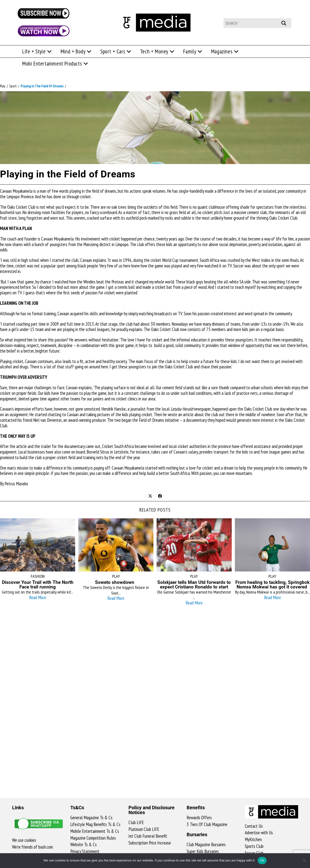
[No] (304, 860)
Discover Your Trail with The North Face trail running (38, 585)
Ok (262, 860)
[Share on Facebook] (160, 496)
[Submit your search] (286, 22)
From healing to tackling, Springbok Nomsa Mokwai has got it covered (272, 585)
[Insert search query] (257, 23)
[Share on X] (150, 496)
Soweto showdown (116, 582)
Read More (38, 597)
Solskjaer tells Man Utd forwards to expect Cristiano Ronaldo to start (194, 585)
